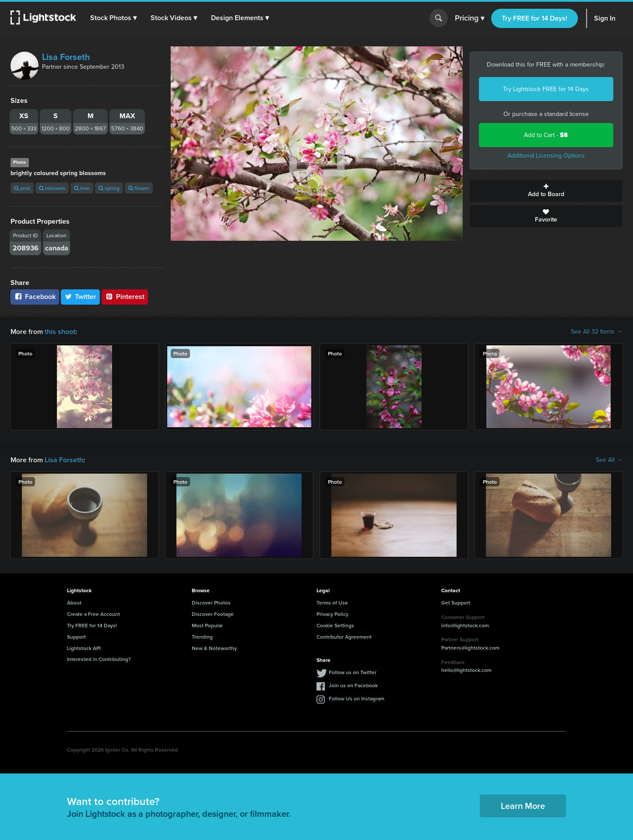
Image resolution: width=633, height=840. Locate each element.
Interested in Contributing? (99, 659)
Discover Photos (211, 603)
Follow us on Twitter (353, 672)
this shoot (60, 332)
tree (82, 188)
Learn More (523, 806)
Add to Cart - (546, 135)
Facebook (35, 297)
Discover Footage (213, 614)
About (74, 603)
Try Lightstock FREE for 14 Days (546, 89)
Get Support (456, 603)
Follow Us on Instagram (357, 698)
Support (76, 637)
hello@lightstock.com (466, 670)
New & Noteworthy (214, 648)
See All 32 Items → (597, 332)
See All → (609, 460)
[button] (113, 18)
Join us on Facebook (353, 685)
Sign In (605, 18)
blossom (52, 188)
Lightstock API (84, 648)
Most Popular (207, 625)
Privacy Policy (332, 614)
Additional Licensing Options (546, 156)
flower (139, 188)
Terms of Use (332, 603)
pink (22, 188)
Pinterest (125, 297)
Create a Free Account (93, 614)
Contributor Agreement (344, 637)
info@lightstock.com (465, 625)
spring (109, 188)
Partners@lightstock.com (470, 648)
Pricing (469, 18)
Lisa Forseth (66, 57)
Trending (202, 637)
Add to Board (546, 191)
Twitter (81, 297)
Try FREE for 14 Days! (535, 18)
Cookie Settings (335, 625)
